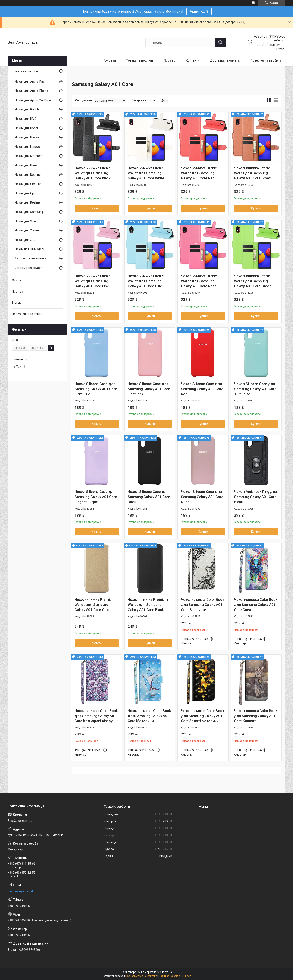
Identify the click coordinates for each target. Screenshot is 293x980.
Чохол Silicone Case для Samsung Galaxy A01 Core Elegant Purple (96, 497)
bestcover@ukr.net (20, 891)
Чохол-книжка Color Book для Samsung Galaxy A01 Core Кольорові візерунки (97, 716)
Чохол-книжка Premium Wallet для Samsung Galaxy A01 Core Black (148, 605)
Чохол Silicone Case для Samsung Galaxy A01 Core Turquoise (255, 389)
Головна (110, 60)
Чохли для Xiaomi (27, 230)
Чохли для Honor (27, 128)
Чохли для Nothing (28, 175)
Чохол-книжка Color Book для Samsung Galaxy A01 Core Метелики (149, 716)
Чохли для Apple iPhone (31, 91)
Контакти (193, 60)
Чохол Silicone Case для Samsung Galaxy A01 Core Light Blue (96, 389)
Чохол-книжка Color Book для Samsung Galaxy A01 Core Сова (256, 605)
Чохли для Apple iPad (30, 82)
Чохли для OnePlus (28, 184)
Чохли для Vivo (25, 221)
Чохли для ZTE (25, 240)
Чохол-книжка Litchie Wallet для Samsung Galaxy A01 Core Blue (146, 281)
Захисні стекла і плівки (31, 258)
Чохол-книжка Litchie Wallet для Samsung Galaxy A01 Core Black (93, 173)
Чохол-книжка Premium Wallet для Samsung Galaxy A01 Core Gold (95, 605)
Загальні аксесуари (29, 268)
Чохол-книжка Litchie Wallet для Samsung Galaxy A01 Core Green (253, 281)
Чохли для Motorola (29, 156)
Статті (16, 280)
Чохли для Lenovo (27, 147)
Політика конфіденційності (175, 976)
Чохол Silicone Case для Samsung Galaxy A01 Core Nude (202, 497)
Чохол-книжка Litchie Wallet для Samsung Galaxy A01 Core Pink (93, 281)
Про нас (169, 60)
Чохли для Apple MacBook (33, 100)
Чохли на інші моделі (29, 249)
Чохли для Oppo (26, 193)
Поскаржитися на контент (141, 976)
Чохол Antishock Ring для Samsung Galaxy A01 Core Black (256, 497)
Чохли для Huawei (28, 137)
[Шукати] (220, 42)
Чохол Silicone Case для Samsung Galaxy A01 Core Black (149, 497)
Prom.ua (167, 972)
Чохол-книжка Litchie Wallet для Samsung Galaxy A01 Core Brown (253, 173)
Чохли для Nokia (26, 165)
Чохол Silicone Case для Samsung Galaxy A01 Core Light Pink (149, 389)
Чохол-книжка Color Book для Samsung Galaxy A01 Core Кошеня (256, 716)
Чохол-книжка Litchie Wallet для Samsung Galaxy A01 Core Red (199, 173)
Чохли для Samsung (29, 212)
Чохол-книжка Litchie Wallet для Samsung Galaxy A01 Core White (146, 173)
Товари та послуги (140, 60)
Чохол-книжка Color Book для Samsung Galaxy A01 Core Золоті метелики (202, 716)
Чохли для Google (27, 109)
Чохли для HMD (26, 119)
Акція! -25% (199, 11)
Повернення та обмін (266, 60)
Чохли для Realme (28, 202)
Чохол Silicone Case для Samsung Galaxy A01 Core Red (202, 389)
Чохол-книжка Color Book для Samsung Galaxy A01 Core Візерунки (202, 605)
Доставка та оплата (225, 60)
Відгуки (17, 303)
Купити (97, 208)
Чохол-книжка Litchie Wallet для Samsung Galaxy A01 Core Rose (199, 281)
